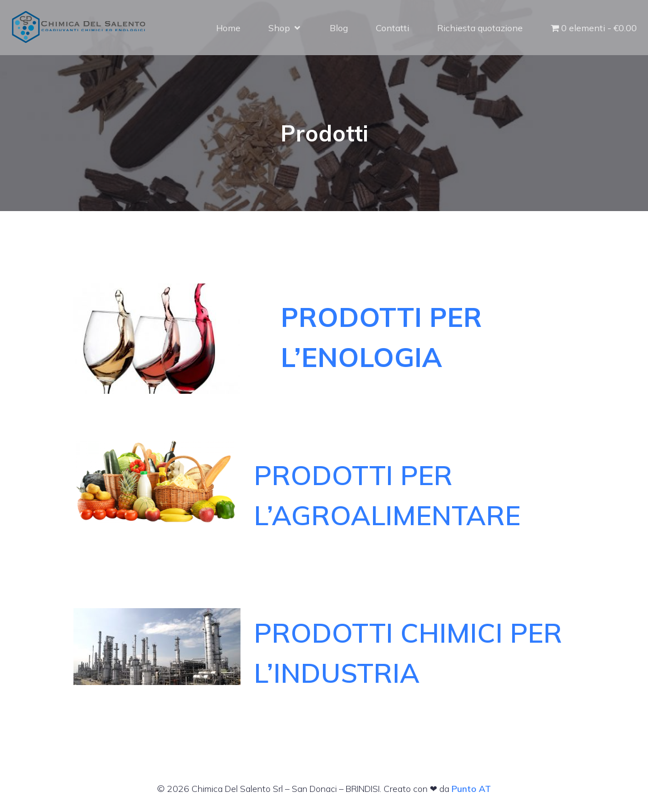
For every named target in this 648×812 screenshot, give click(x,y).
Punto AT (471, 789)
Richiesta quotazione (480, 28)
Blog (339, 28)
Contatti (392, 28)
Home (228, 28)
